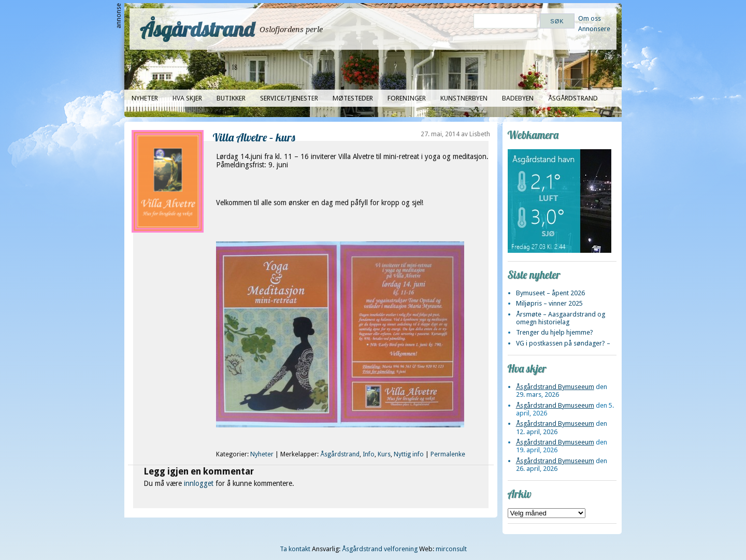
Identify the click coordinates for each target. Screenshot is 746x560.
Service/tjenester (289, 98)
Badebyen (518, 98)
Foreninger (407, 98)
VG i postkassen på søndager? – (563, 343)
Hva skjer (187, 98)
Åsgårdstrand (197, 29)
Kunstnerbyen (464, 98)
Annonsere (594, 29)
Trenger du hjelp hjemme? (555, 332)
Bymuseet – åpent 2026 (550, 293)
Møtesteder (353, 98)
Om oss (590, 18)
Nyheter (145, 98)
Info (369, 454)
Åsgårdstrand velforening (380, 549)
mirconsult (451, 549)
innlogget (199, 483)
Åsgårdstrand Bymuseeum (555, 387)
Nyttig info (409, 454)
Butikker (231, 98)
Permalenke (448, 454)
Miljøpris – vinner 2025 (549, 303)
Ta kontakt (295, 549)
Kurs (384, 454)
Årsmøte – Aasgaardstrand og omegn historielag (561, 318)
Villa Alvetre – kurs (254, 137)
